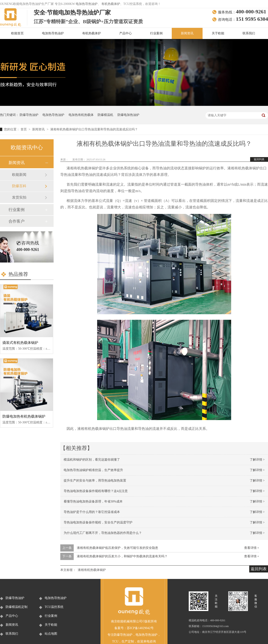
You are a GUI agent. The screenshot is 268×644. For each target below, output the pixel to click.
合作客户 (17, 221)
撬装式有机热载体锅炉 (20, 343)
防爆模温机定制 (17, 607)
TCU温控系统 (54, 607)
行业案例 (156, 33)
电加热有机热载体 (81, 115)
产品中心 (126, 33)
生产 (125, 641)
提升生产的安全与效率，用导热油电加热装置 (95, 481)
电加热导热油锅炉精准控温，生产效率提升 (93, 470)
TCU (115, 641)
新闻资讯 (187, 33)
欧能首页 (17, 33)
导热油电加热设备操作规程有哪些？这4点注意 (96, 491)
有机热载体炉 (111, 4)
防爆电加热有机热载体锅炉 (24, 416)
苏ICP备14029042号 (140, 628)
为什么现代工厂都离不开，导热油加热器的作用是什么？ (103, 533)
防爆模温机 (105, 115)
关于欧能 (218, 33)
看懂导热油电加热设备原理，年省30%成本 (93, 501)
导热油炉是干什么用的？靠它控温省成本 (92, 512)
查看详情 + (252, 548)
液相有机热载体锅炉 (92, 570)
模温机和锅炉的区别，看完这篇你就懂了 (92, 460)
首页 (24, 129)
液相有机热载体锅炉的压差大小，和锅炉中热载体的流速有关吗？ (122, 556)
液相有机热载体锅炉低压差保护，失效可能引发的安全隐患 (117, 548)
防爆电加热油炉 (128, 115)
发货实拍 (19, 197)
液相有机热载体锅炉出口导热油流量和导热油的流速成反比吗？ (94, 129)
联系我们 (249, 33)
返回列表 (259, 159)
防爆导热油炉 (29, 115)
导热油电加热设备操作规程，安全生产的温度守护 (98, 522)
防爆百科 (19, 186)
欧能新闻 (19, 175)
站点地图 (51, 634)
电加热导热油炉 (87, 4)
